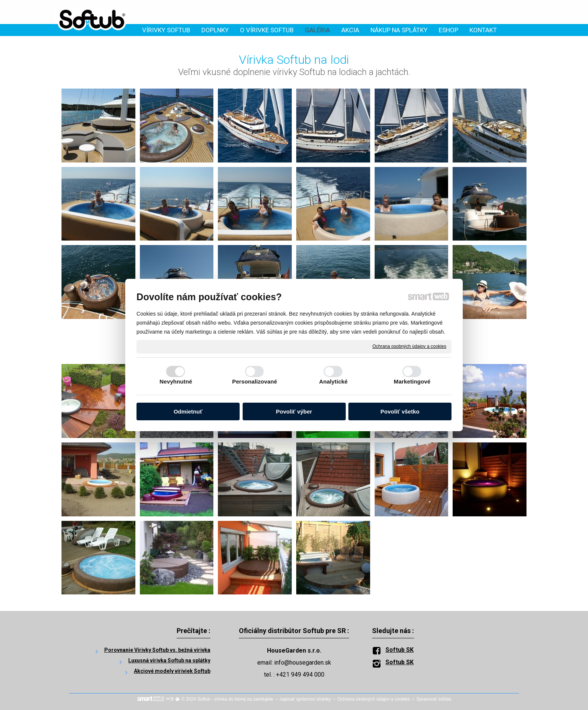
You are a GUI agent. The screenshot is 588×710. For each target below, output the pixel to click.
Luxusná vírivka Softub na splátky (169, 660)
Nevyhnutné (176, 381)
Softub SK (400, 650)
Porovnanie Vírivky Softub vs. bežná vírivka (157, 650)
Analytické (333, 381)
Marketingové (412, 381)
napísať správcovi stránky (305, 699)
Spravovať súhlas (434, 699)
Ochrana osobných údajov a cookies (409, 346)
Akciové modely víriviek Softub (172, 671)
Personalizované (255, 381)
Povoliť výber (294, 411)
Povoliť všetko (400, 411)
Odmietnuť (188, 411)
